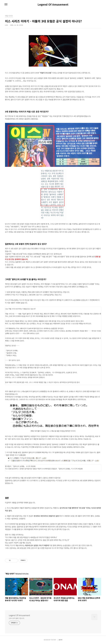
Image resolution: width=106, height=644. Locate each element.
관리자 (60, 640)
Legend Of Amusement (53, 4)
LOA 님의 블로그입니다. (17, 618)
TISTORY (54, 640)
